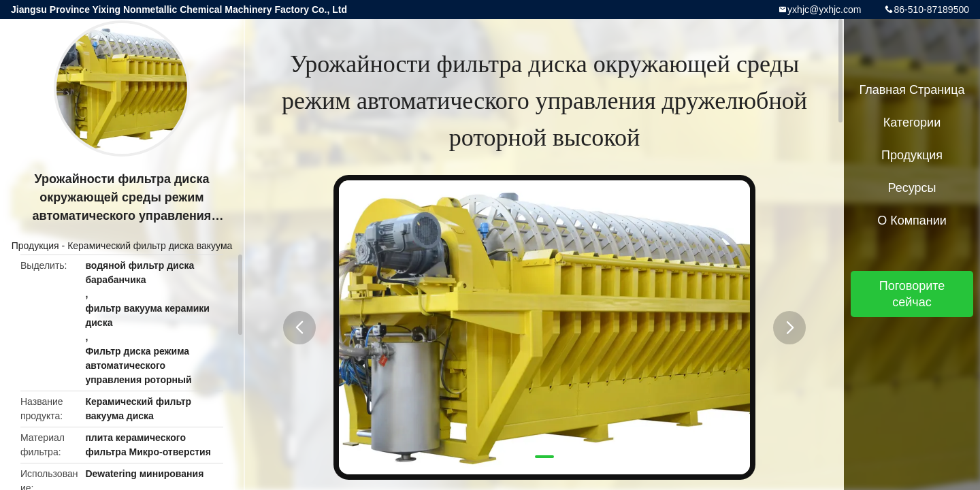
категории (912, 122)
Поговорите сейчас (912, 294)
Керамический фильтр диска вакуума (150, 246)
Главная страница (912, 90)
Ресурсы (912, 188)
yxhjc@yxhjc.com (824, 10)
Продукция (35, 246)
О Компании (912, 220)
